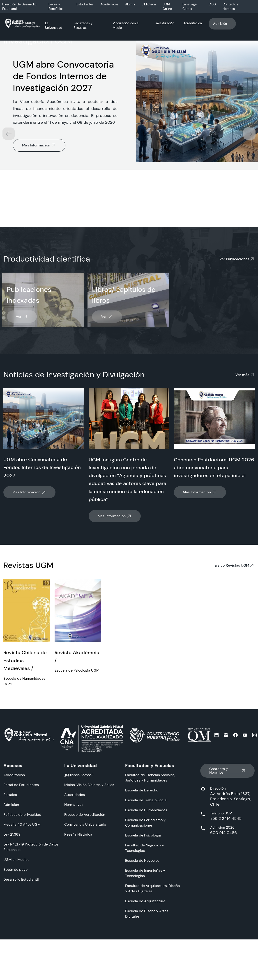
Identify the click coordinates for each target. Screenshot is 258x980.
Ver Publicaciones (237, 313)
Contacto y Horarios (231, 7)
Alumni (130, 4)
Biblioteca (149, 4)
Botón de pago (15, 924)
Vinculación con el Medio (126, 25)
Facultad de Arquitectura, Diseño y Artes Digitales (152, 942)
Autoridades (75, 849)
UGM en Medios (16, 914)
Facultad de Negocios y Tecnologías (145, 902)
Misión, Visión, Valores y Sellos (89, 839)
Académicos (109, 4)
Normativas (74, 859)
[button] (249, 188)
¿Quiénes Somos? (79, 829)
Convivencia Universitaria (85, 879)
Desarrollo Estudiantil (21, 933)
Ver (22, 371)
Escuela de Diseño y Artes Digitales (147, 968)
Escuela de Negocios (142, 915)
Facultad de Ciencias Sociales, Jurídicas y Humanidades (150, 832)
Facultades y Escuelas (83, 25)
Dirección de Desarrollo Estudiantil (19, 7)
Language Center (190, 7)
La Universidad (54, 25)
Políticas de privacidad (22, 869)
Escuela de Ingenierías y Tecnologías (145, 927)
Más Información (39, 199)
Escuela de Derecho (142, 844)
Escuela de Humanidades (146, 864)
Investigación (165, 23)
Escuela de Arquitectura (145, 955)
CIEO (212, 4)
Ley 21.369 (12, 888)
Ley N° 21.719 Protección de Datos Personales (31, 901)
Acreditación (193, 23)
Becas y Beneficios (56, 7)
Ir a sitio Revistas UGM (233, 619)
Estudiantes (85, 4)
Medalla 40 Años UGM (22, 879)
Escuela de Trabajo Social (146, 854)
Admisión (222, 24)
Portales (10, 849)
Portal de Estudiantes (21, 839)
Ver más (245, 429)
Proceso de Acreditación (85, 869)
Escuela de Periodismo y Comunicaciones (145, 877)
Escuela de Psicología (143, 889)
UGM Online (167, 7)
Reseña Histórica (78, 888)
